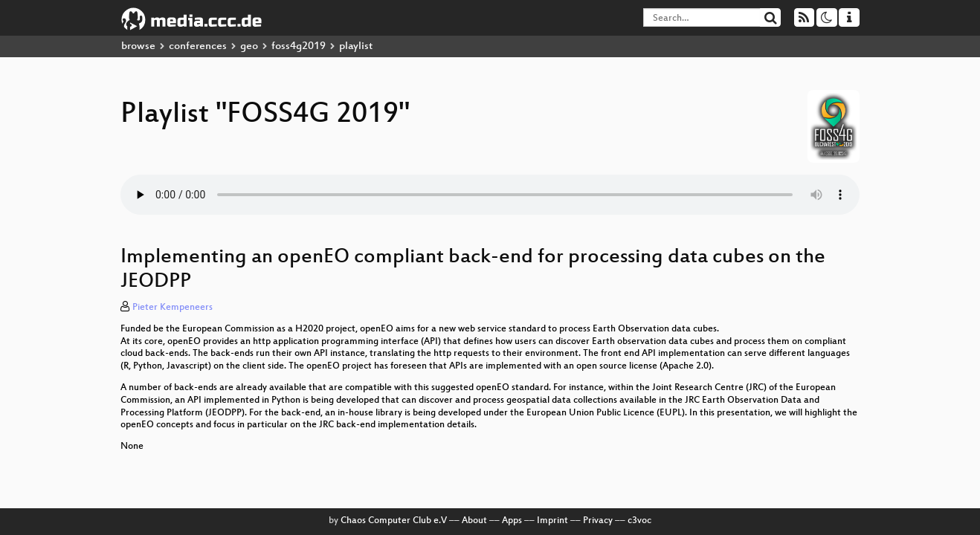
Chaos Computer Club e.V (394, 521)
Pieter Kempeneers (173, 308)
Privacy (598, 521)
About (474, 521)
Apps (512, 521)
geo (249, 46)
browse (138, 46)
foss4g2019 (299, 46)
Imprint (552, 521)
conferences (198, 46)
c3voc (639, 521)
